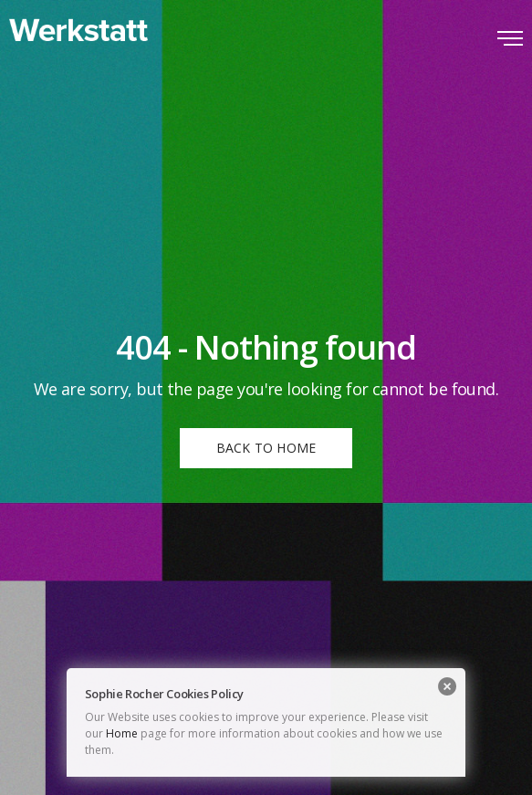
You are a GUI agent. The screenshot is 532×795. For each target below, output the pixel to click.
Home (122, 733)
